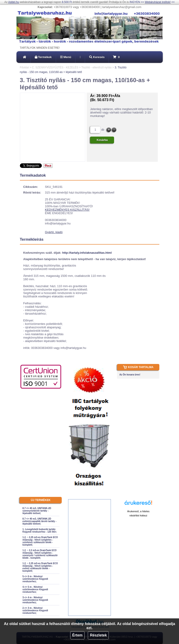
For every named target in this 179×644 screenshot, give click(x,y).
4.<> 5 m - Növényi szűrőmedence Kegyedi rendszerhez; (35, 589)
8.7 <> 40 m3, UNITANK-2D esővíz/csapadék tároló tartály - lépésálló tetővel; (39, 521)
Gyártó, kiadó (54, 232)
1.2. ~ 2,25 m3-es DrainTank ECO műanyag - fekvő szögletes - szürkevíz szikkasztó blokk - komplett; (40, 541)
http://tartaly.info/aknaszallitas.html (87, 253)
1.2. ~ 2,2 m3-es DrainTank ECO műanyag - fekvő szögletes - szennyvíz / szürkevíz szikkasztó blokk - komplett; (40, 554)
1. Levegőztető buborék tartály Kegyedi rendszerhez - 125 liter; (40, 531)
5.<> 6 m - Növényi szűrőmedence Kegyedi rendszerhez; (35, 579)
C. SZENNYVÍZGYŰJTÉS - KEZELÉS (55, 67)
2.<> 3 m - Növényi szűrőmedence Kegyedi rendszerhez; (35, 610)
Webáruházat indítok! (158, 2)
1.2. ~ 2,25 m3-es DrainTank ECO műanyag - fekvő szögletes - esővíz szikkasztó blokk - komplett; (40, 567)
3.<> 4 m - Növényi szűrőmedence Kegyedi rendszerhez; (35, 600)
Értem (77, 635)
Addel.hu (14, 2)
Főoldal (24, 67)
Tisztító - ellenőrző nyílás (96, 67)
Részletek (98, 635)
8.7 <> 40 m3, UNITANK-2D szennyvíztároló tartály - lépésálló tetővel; (37, 511)
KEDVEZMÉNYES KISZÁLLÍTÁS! (67, 210)
